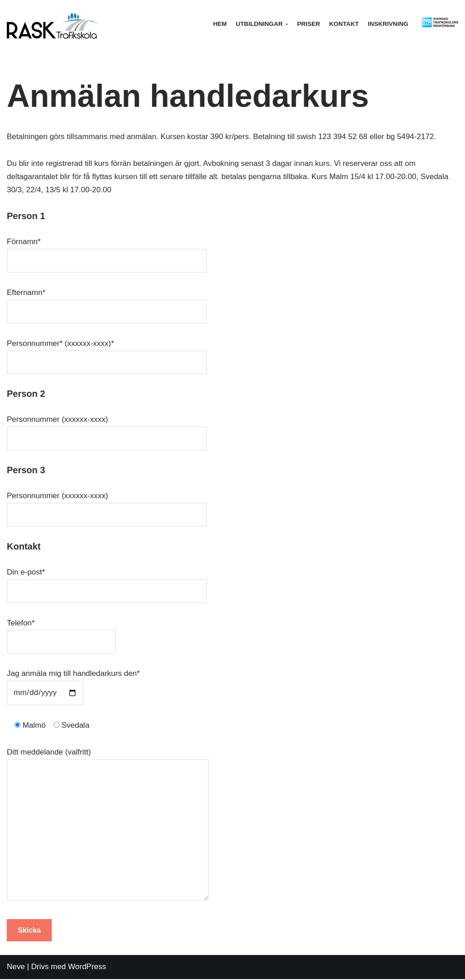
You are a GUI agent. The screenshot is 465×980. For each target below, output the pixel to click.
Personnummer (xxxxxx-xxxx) (107, 429)
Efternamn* (107, 302)
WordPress (87, 967)
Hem (219, 24)
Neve (16, 967)
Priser (309, 24)
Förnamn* (107, 251)
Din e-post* (107, 581)
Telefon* (61, 632)
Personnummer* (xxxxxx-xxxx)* (107, 353)
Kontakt (344, 24)
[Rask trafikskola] (52, 24)
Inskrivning (388, 24)
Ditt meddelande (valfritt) (108, 826)
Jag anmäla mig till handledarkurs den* (73, 683)
